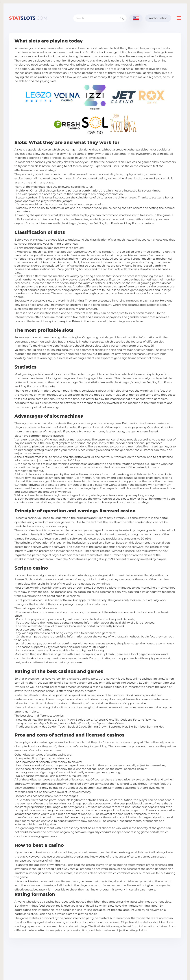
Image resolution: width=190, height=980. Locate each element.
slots (28, 18)
